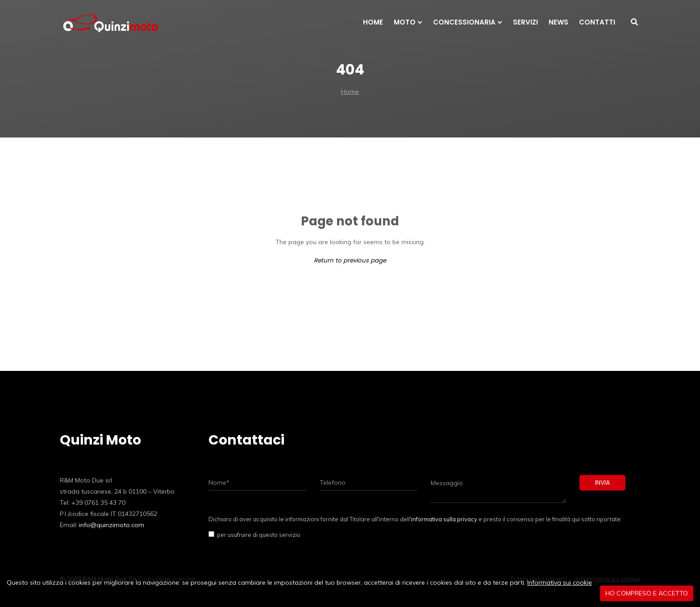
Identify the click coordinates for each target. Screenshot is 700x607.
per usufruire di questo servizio (257, 535)
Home (350, 91)
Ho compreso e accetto (647, 593)
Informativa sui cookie (560, 582)
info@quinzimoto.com (112, 525)
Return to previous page (350, 260)
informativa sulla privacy (444, 519)
